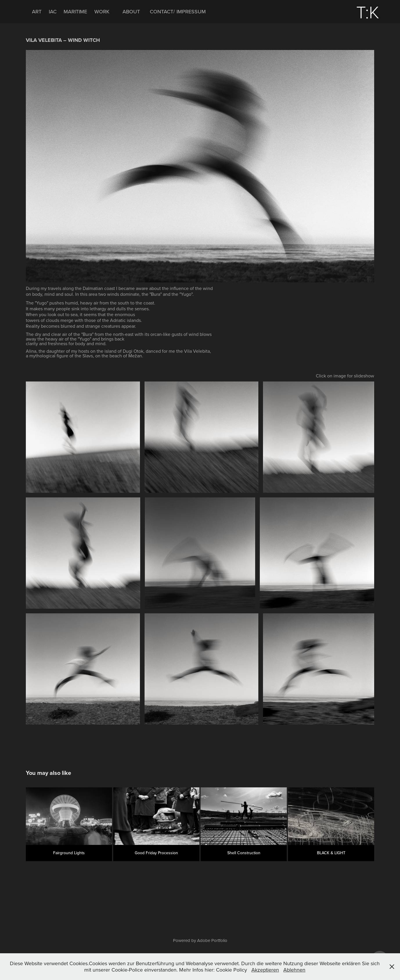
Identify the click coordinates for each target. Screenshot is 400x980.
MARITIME (75, 11)
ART (37, 11)
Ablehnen (294, 970)
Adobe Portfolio (212, 940)
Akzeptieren (265, 970)
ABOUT (131, 11)
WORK (102, 11)
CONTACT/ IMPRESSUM (178, 11)
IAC (53, 11)
